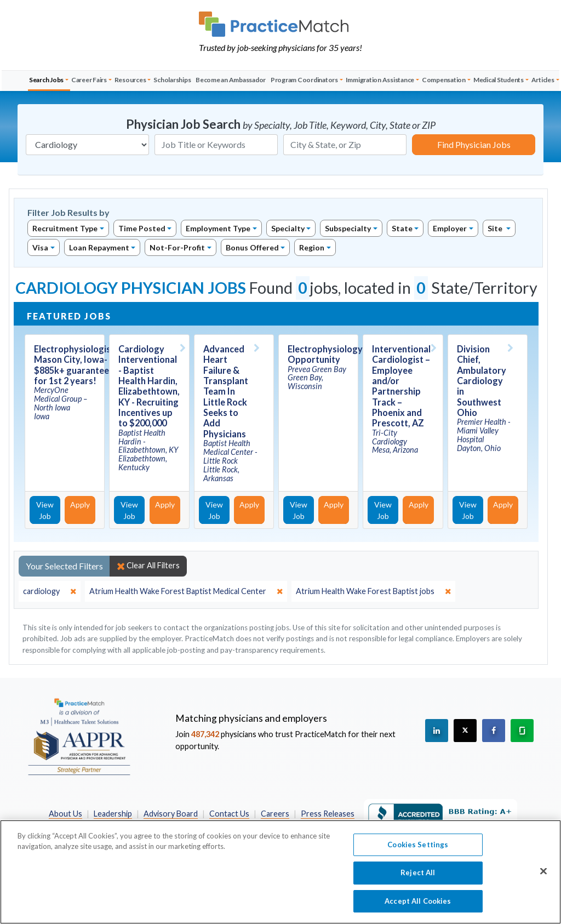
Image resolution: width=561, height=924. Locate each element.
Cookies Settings (418, 851)
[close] (50, 591)
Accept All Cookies (418, 908)
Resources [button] (130, 80)
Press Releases (328, 814)
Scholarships (172, 80)
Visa (40, 247)
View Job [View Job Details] (45, 510)
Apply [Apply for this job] (80, 504)
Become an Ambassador (231, 80)
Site (496, 228)
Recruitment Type (65, 228)
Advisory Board (171, 814)
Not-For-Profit (177, 247)
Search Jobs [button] (46, 80)
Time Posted (142, 228)
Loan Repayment (99, 247)
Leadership (113, 814)
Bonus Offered (252, 247)
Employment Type (218, 228)
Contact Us (229, 814)
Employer (450, 228)
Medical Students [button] (499, 80)
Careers (275, 814)
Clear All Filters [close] (148, 566)
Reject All (418, 879)
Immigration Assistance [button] (380, 80)
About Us (65, 814)
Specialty (288, 228)
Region (312, 247)
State (402, 228)
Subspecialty (348, 228)
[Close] (543, 877)
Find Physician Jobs (474, 144)
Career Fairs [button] (89, 80)
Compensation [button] (444, 80)
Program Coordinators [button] (304, 80)
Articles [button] (543, 80)
